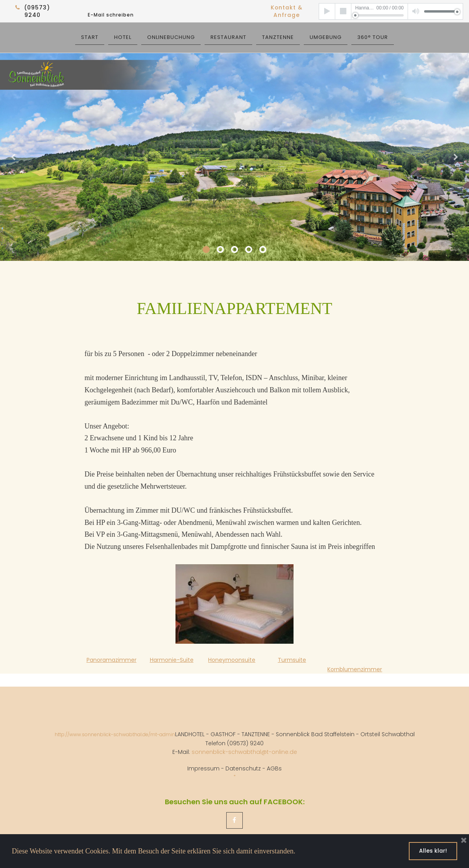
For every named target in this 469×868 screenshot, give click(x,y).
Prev (14, 157)
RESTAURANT (228, 37)
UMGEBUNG (326, 37)
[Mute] (416, 11)
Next (455, 157)
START (90, 37)
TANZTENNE (278, 37)
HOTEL (123, 37)
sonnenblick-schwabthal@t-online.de (244, 750)
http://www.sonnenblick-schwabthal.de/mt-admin (115, 733)
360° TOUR (373, 37)
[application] (391, 11)
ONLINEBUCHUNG (171, 37)
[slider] (379, 15)
